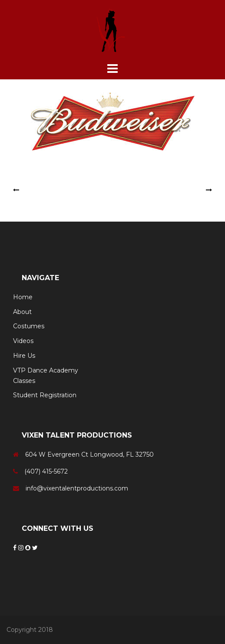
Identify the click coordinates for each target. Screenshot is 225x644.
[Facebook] (16, 548)
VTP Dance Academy (46, 370)
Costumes (29, 326)
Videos (23, 341)
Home (23, 297)
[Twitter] (35, 548)
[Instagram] (22, 548)
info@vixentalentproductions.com (77, 488)
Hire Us (24, 356)
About (22, 312)
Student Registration (45, 395)
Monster (34, 190)
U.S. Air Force (184, 190)
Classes (24, 381)
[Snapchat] (29, 548)
